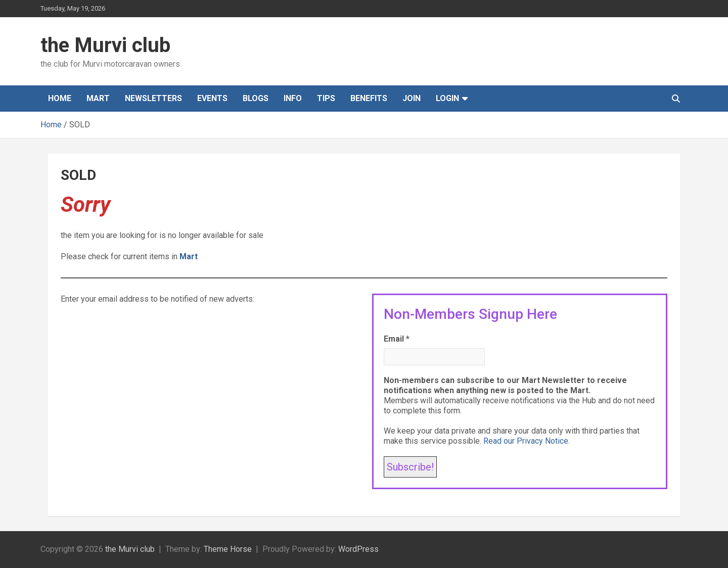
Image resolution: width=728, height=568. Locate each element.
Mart (98, 98)
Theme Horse (228, 549)
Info (293, 98)
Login (447, 98)
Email (397, 339)
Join (412, 98)
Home (60, 98)
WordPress (358, 549)
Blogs (256, 98)
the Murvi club (105, 45)
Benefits (369, 98)
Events (212, 98)
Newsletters (153, 98)
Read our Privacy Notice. (527, 441)
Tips (326, 98)
